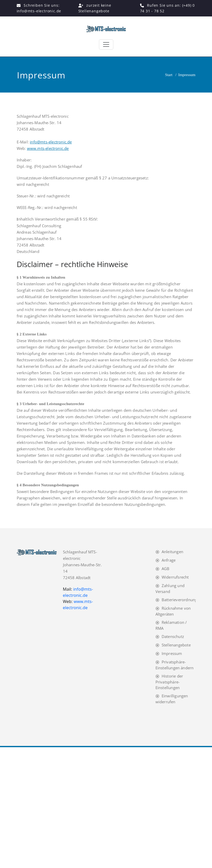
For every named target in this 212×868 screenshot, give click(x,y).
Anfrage (169, 560)
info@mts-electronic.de (51, 142)
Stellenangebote (176, 645)
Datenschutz (173, 636)
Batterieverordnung (179, 600)
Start (169, 75)
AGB (166, 569)
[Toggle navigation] (106, 44)
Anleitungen (172, 552)
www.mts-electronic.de (48, 148)
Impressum (172, 653)
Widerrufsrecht (175, 577)
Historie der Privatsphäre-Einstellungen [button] (169, 682)
